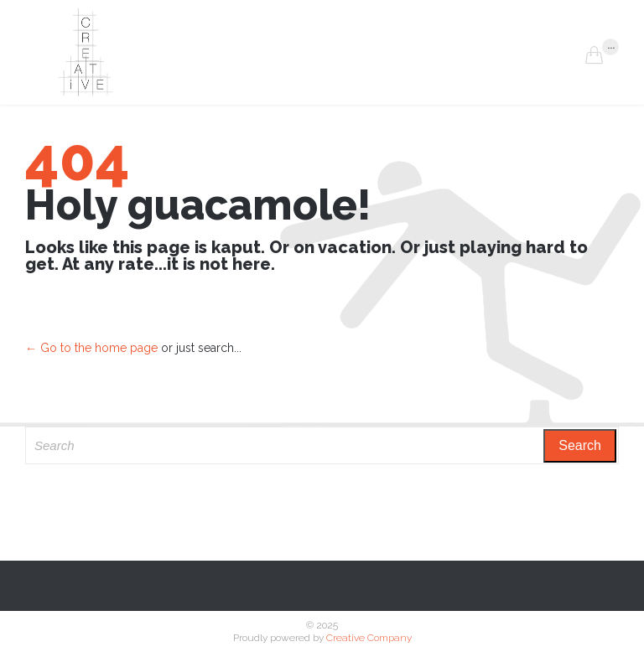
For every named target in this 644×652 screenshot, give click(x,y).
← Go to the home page (91, 348)
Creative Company (369, 638)
